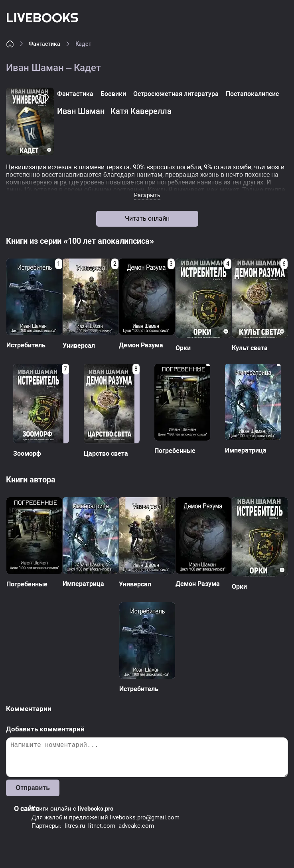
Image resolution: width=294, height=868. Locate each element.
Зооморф (27, 454)
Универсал (79, 346)
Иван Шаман (81, 111)
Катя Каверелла (141, 111)
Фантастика (44, 44)
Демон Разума (141, 345)
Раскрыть (147, 195)
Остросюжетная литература (176, 94)
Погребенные (175, 451)
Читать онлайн (147, 218)
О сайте (27, 808)
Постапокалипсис (252, 94)
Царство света (106, 454)
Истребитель (26, 345)
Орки (183, 348)
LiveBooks (42, 17)
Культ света (250, 348)
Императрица (246, 450)
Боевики (113, 94)
